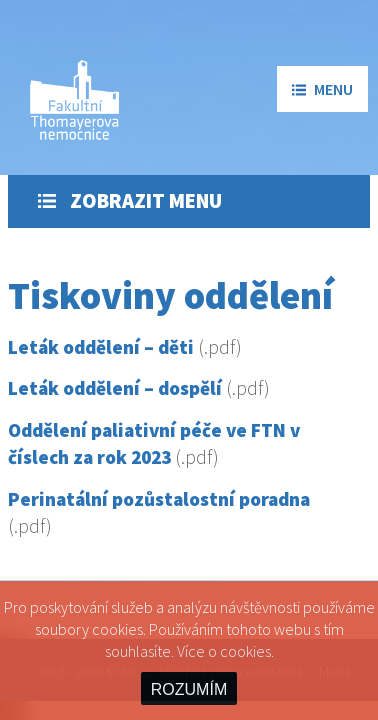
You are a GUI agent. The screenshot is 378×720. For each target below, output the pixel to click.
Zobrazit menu (130, 201)
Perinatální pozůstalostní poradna (159, 499)
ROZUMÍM (189, 689)
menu (322, 89)
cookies (245, 651)
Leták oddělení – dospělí (115, 388)
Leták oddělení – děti (101, 347)
